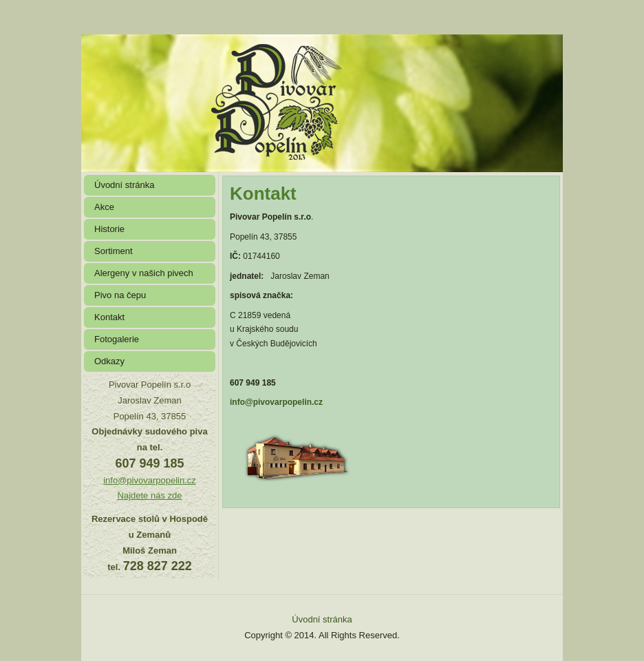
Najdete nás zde (150, 495)
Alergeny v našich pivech (144, 273)
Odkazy (109, 361)
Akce (104, 207)
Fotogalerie (117, 339)
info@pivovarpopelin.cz (150, 480)
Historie (109, 229)
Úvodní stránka (124, 185)
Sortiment (114, 251)
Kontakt (109, 317)
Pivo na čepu (120, 295)
